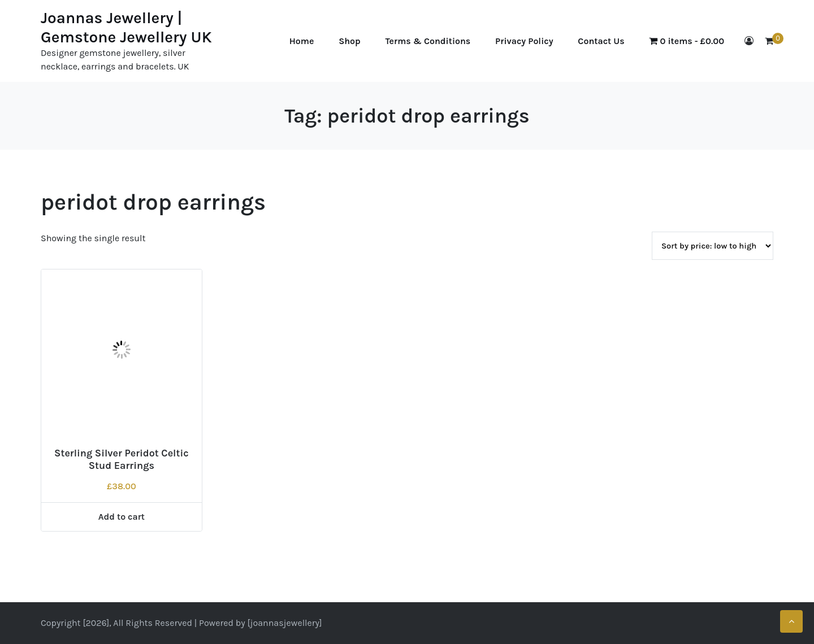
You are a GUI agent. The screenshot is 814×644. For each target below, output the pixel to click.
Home (302, 41)
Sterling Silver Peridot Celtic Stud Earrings (122, 459)
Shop (350, 41)
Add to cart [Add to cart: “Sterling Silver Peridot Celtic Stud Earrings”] (122, 517)
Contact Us (601, 41)
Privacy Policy (524, 41)
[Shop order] (713, 246)
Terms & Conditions (428, 41)
